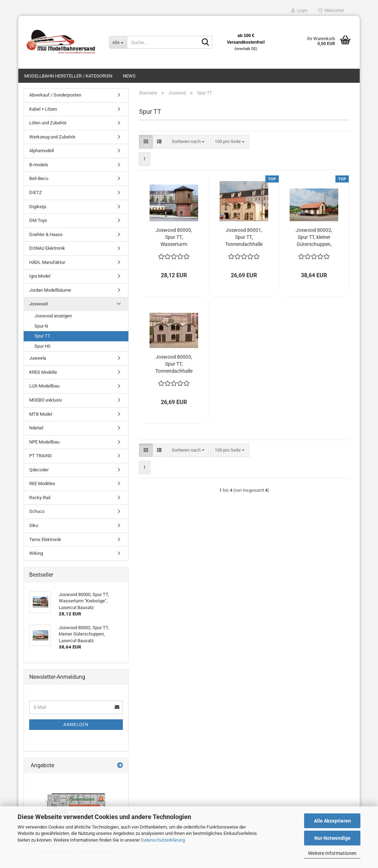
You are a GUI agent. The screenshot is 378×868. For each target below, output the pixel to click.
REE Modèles (42, 483)
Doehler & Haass (46, 234)
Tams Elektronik (45, 540)
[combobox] (188, 142)
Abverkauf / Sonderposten (55, 95)
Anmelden (76, 725)
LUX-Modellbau (44, 386)
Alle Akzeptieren (332, 821)
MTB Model (41, 414)
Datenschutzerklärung (163, 840)
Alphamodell (42, 151)
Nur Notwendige (332, 838)
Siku (34, 525)
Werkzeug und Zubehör (52, 137)
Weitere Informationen (332, 853)
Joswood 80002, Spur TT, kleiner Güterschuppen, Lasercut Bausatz (314, 237)
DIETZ (36, 193)
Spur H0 (42, 346)
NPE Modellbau (44, 442)
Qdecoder (39, 470)
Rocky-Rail (40, 498)
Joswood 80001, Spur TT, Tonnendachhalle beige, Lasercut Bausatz (244, 237)
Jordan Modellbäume (50, 290)
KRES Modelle (43, 372)
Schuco (37, 511)
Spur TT (42, 336)
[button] (146, 142)
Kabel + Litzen (43, 109)
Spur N (41, 326)
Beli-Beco (39, 178)
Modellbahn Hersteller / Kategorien (68, 76)
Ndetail (36, 428)
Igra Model (40, 276)
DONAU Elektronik (47, 248)
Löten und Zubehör (48, 123)
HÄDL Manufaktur (47, 262)
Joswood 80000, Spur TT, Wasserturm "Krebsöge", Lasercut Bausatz (174, 237)
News (129, 76)
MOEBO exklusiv (46, 400)
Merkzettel (331, 11)
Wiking (36, 553)
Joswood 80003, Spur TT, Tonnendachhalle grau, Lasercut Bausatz (174, 364)
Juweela (38, 358)
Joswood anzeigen (53, 316)
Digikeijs (38, 207)
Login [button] (299, 11)
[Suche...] (118, 42)
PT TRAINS (40, 456)
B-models (39, 165)
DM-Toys (38, 220)
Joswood (38, 304)
